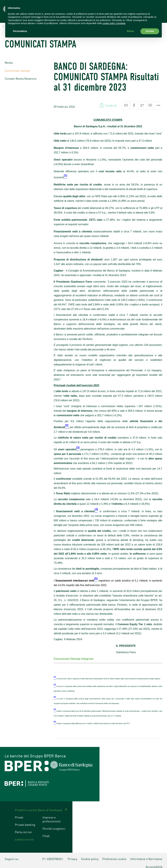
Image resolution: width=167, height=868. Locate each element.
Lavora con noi (24, 835)
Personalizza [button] (20, 31)
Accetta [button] (150, 31)
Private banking (25, 820)
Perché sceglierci (54, 824)
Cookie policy (90, 854)
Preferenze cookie (114, 854)
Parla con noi (23, 827)
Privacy (72, 854)
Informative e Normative (146, 854)
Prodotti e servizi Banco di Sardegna (38, 805)
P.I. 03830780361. (53, 854)
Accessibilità (154, 862)
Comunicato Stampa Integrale (74, 654)
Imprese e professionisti (52, 815)
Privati (19, 813)
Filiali (46, 831)
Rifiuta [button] (130, 31)
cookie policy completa (114, 23)
